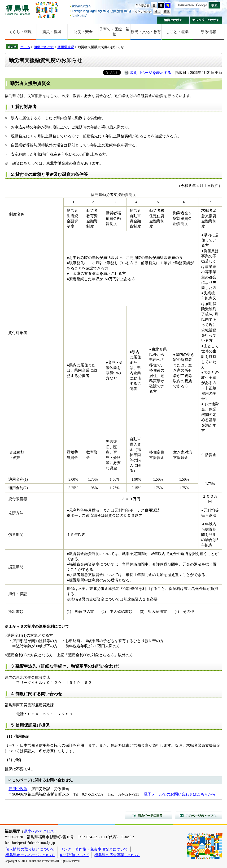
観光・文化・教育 (146, 32)
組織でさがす (173, 20)
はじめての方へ (105, 6)
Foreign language (105, 11)
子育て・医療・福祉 (114, 32)
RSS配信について (74, 855)
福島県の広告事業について (117, 855)
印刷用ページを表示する (150, 73)
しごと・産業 (177, 32)
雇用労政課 (66, 47)
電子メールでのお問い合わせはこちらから (180, 794)
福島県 (18, 10)
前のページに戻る (148, 815)
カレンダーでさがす (206, 20)
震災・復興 (52, 32)
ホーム (25, 47)
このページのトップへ (199, 815)
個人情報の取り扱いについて (30, 849)
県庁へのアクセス (39, 831)
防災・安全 (83, 32)
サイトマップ (105, 15)
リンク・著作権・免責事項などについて (94, 849)
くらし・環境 (20, 32)
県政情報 (209, 32)
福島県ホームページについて (30, 855)
